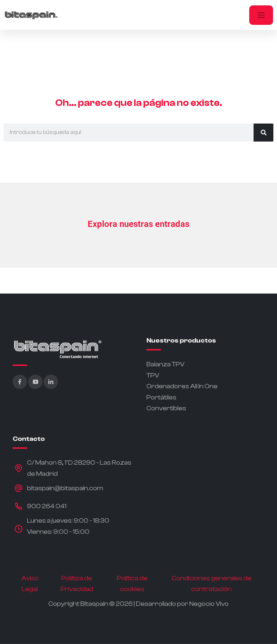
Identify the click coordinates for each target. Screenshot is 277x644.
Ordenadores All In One (182, 386)
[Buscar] (263, 133)
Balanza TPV (165, 364)
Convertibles (166, 408)
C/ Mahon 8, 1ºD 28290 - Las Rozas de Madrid (79, 468)
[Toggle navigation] (261, 15)
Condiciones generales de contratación (212, 584)
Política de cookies (132, 584)
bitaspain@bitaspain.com (65, 488)
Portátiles (161, 397)
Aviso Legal (30, 584)
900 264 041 (47, 506)
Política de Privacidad (77, 584)
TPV (153, 375)
